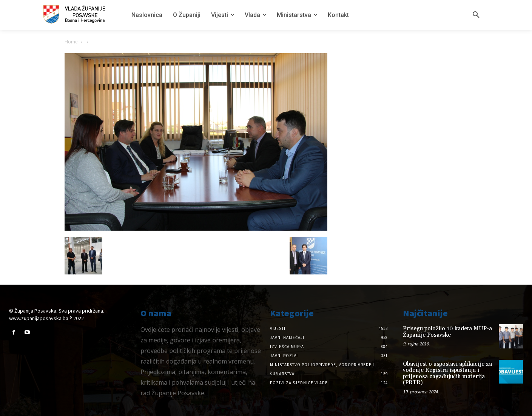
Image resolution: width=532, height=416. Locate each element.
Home (71, 42)
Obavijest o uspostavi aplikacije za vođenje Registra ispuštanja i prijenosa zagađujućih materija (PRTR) (447, 374)
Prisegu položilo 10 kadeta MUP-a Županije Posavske (447, 332)
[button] (476, 15)
